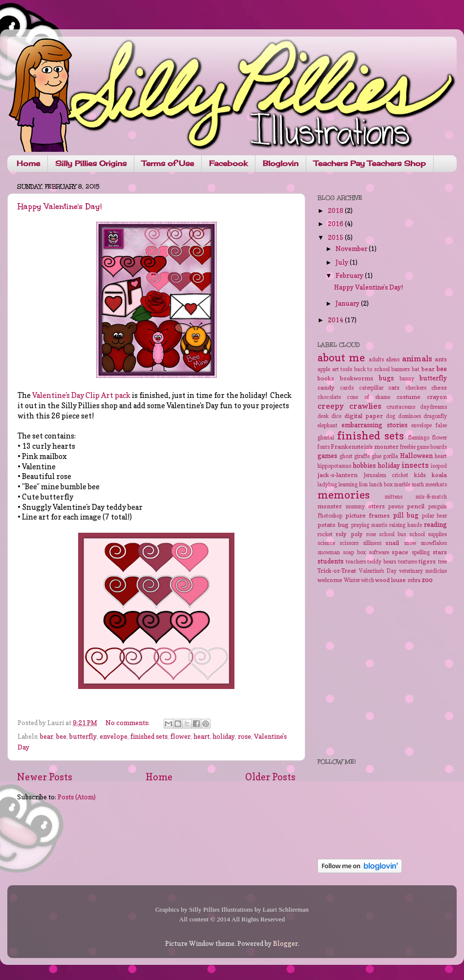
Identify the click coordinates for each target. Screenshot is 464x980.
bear (47, 736)
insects (415, 465)
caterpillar (371, 388)
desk (323, 416)
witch (368, 580)
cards (347, 388)
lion (363, 485)
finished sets (149, 736)
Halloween (416, 456)
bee (61, 736)
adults (376, 360)
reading (435, 524)
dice (336, 416)
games (327, 456)
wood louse (390, 580)
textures (408, 562)
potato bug (333, 525)
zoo (427, 580)
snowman (329, 553)
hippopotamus (334, 466)
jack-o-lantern (337, 475)
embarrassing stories (374, 425)
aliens (393, 360)
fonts (324, 447)
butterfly (83, 736)
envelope (114, 736)
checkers (416, 388)
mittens (394, 497)
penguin (438, 507)
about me (341, 357)
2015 (336, 237)
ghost (346, 456)
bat (416, 369)
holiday (224, 736)
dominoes (410, 416)
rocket (325, 534)
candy (326, 387)
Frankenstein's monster (365, 447)
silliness (372, 543)
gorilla (390, 456)
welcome (330, 580)
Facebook (228, 163)
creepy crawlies (349, 406)
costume (409, 397)
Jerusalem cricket (386, 475)
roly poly (349, 534)
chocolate (329, 397)
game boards (432, 447)
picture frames (368, 515)
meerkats (436, 485)
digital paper (364, 416)
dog (390, 416)
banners (401, 369)
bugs (386, 378)
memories (344, 495)
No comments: (128, 723)
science (326, 543)
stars (440, 552)
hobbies (364, 465)
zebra (414, 580)
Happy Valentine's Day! (60, 206)
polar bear (435, 516)
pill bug (406, 515)
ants (441, 359)
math (418, 485)
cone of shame (369, 397)
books (326, 378)
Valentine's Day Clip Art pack (81, 396)
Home (28, 163)
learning (348, 485)
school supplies (428, 534)
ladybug (327, 485)
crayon (437, 397)
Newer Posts (45, 777)
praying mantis (369, 525)
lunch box (381, 485)
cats (394, 387)
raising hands (406, 525)
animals (417, 358)
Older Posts (270, 777)
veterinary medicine (423, 571)
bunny (407, 379)
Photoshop (330, 516)
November (352, 249)
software (379, 553)
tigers (427, 561)
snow (410, 543)
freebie (408, 447)
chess (439, 387)
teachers (356, 562)
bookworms (357, 378)
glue (377, 456)
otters (377, 506)
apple (324, 369)
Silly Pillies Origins (91, 163)
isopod (439, 466)
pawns (396, 507)
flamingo (419, 438)
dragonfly (435, 416)
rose (244, 736)
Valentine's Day (378, 571)
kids (420, 475)
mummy (355, 507)
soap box (354, 553)
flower (180, 736)
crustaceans (401, 407)
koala (439, 475)
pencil (416, 506)
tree (443, 562)
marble (402, 485)
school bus (392, 534)
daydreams (433, 407)
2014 (336, 320)
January (348, 303)
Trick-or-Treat (337, 571)
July (343, 262)
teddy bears (382, 562)
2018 (336, 210)
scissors (349, 543)
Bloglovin (281, 163)
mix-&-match (431, 497)
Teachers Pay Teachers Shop (370, 163)
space (400, 552)
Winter (352, 580)
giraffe (362, 456)
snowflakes (434, 543)
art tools (342, 369)
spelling (421, 553)
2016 (336, 224)
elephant (327, 426)
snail (392, 543)
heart (201, 736)
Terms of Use (168, 163)
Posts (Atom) (77, 797)
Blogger (285, 943)
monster (330, 506)
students (330, 561)
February (350, 275)
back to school (372, 369)
